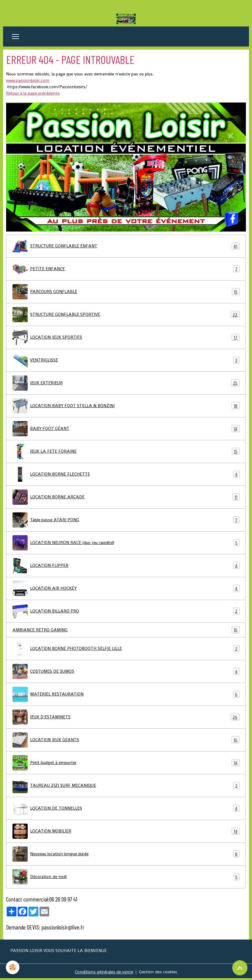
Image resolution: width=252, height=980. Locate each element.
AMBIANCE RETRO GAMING (126, 630)
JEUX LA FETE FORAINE (126, 452)
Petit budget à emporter (126, 763)
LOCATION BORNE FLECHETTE (126, 474)
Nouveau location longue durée (126, 854)
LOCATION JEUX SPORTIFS (126, 337)
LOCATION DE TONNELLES (126, 808)
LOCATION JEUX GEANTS (126, 740)
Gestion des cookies (158, 972)
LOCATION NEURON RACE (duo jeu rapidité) (126, 543)
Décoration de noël (126, 877)
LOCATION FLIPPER (126, 566)
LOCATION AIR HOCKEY (126, 588)
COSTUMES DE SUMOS (126, 671)
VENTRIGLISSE (126, 360)
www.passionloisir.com (28, 80)
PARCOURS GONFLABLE (126, 292)
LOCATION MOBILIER (126, 831)
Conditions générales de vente (104, 972)
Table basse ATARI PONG (126, 520)
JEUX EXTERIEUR (126, 383)
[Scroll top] (240, 968)
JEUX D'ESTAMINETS (126, 717)
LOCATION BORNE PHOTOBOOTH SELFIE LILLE (126, 649)
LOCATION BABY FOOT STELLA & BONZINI (126, 406)
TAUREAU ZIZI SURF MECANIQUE (126, 786)
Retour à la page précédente (33, 93)
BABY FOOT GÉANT (126, 429)
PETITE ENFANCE (126, 269)
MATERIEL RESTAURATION (126, 694)
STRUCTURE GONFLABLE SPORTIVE (126, 315)
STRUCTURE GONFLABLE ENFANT (126, 246)
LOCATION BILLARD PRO (126, 611)
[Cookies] (13, 967)
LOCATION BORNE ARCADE (126, 497)
